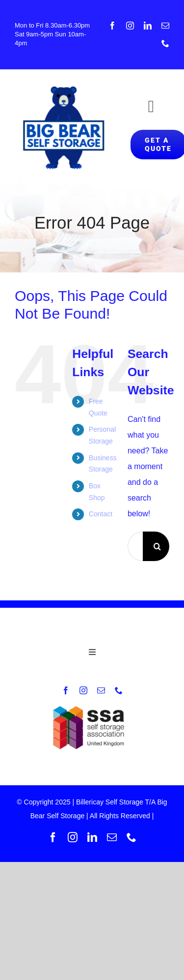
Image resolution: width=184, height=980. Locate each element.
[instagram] (130, 26)
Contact (101, 514)
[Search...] (135, 546)
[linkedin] (148, 26)
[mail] (165, 26)
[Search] (158, 546)
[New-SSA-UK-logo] (92, 708)
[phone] (165, 43)
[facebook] (112, 26)
